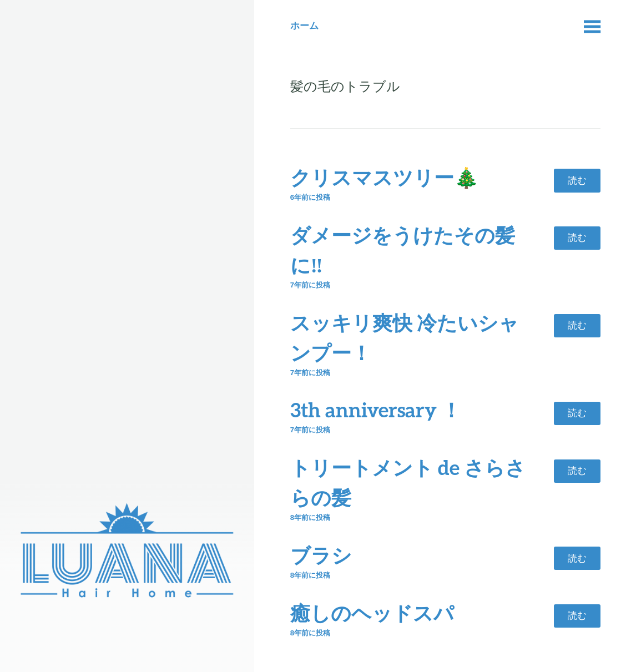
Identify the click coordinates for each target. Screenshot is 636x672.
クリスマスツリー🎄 (385, 177)
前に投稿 (310, 197)
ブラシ (321, 555)
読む (577, 180)
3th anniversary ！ (376, 410)
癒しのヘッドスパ (372, 613)
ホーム (304, 26)
